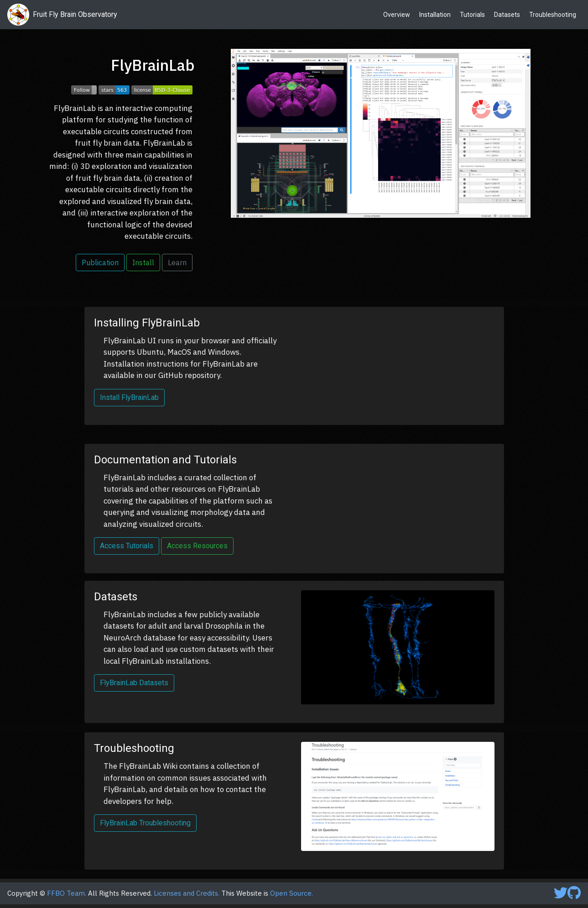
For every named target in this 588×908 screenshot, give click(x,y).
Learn (177, 262)
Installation (435, 15)
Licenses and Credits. (187, 893)
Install (143, 262)
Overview (397, 15)
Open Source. (291, 893)
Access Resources (197, 546)
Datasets (507, 15)
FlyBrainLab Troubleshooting (145, 823)
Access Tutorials (127, 546)
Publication (100, 262)
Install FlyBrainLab (129, 397)
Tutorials (472, 15)
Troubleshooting (553, 15)
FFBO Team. (67, 893)
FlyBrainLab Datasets (134, 683)
